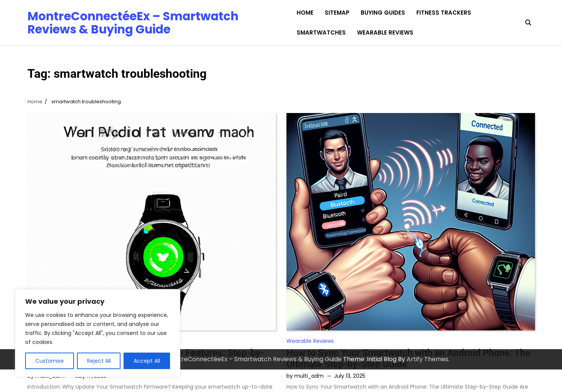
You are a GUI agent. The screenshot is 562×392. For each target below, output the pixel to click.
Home (305, 13)
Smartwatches (321, 32)
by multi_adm (305, 376)
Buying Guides (383, 13)
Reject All (99, 361)
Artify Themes (427, 359)
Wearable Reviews (385, 32)
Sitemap (337, 13)
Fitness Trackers (444, 13)
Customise (50, 361)
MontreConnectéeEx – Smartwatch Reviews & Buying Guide (133, 23)
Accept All (147, 361)
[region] (98, 333)
